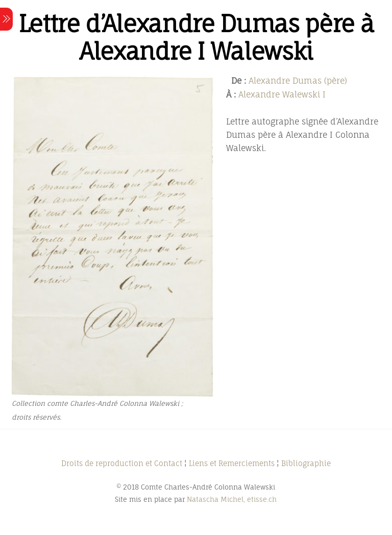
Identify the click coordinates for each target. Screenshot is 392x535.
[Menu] (6, 19)
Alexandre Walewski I (282, 94)
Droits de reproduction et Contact (122, 463)
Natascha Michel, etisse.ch (232, 499)
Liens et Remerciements (232, 463)
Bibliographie (306, 463)
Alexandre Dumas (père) (298, 81)
